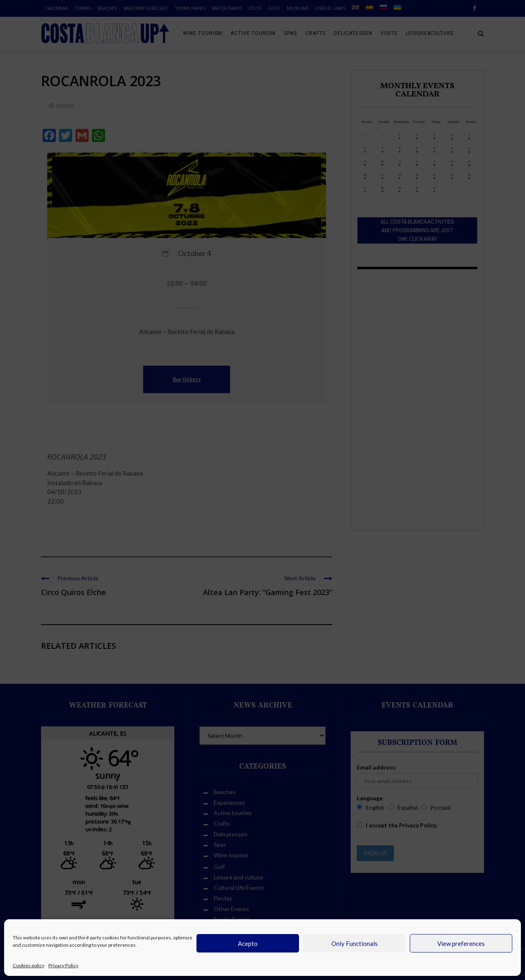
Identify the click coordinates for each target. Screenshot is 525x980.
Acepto (248, 943)
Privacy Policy (63, 965)
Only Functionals (355, 943)
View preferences (461, 943)
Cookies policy (29, 965)
